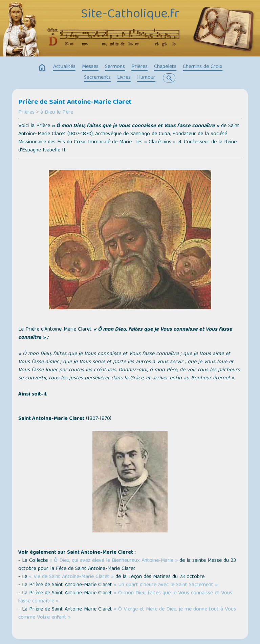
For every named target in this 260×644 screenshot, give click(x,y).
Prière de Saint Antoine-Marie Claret (75, 102)
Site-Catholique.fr (130, 15)
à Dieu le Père (57, 113)
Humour (146, 78)
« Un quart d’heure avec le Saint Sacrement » (166, 585)
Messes (90, 67)
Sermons (115, 67)
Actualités (64, 67)
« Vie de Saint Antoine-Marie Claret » (71, 577)
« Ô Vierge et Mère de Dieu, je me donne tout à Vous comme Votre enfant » (127, 614)
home (42, 68)
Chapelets (165, 67)
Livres (124, 78)
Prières (139, 67)
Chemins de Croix (203, 67)
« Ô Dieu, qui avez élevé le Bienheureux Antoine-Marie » (114, 561)
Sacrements (97, 78)
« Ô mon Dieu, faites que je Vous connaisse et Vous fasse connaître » (125, 597)
